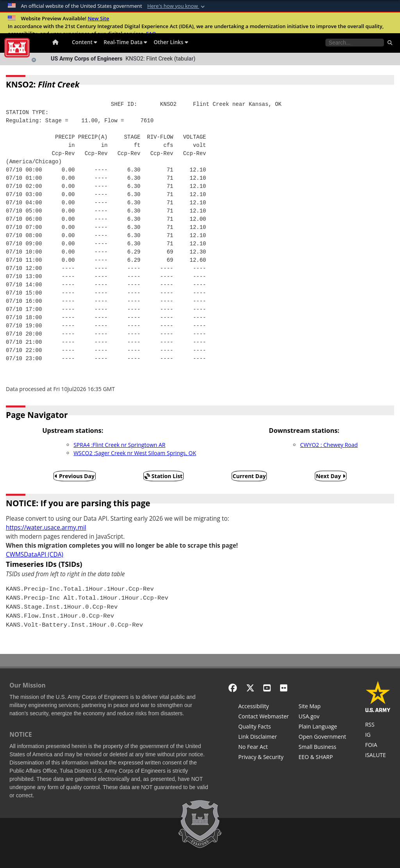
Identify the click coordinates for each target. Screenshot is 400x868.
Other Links (171, 42)
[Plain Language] (322, 727)
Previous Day (75, 476)
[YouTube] (267, 688)
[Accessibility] (263, 707)
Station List (163, 476)
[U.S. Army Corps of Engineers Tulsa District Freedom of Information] (378, 746)
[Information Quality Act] (263, 727)
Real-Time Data (125, 42)
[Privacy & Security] (263, 758)
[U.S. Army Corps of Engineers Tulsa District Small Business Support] (322, 748)
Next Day (331, 476)
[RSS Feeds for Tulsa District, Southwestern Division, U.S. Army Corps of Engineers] (378, 725)
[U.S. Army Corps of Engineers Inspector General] (378, 736)
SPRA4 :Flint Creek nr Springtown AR (119, 445)
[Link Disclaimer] (263, 738)
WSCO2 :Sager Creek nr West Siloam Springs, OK (135, 453)
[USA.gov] (322, 717)
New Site (98, 18)
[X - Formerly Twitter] (250, 688)
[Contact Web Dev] (263, 717)
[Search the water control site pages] (355, 43)
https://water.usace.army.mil (46, 528)
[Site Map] (322, 707)
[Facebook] (233, 688)
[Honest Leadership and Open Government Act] (322, 738)
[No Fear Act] (263, 748)
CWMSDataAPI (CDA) (35, 555)
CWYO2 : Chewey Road (329, 445)
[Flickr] (284, 688)
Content (85, 42)
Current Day (249, 476)
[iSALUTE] (378, 756)
